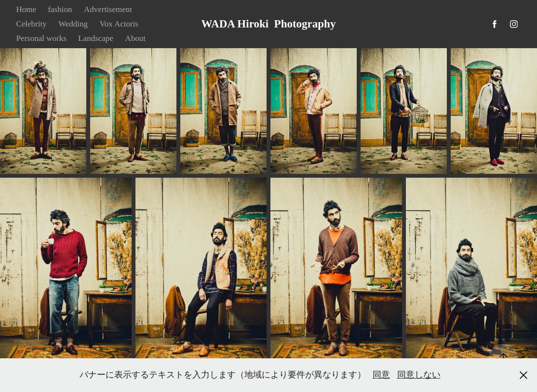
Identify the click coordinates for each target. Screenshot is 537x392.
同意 (381, 375)
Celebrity (31, 24)
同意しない (419, 375)
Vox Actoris (119, 24)
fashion (60, 9)
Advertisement (108, 9)
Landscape (96, 38)
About (135, 38)
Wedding (73, 24)
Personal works (41, 38)
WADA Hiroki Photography (269, 24)
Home (26, 9)
